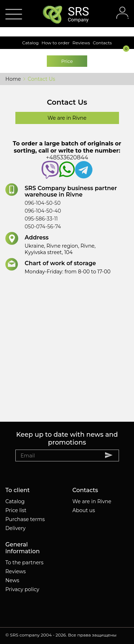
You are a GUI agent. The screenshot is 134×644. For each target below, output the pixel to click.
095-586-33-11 (41, 219)
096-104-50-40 (43, 211)
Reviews (16, 571)
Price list (16, 510)
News (12, 580)
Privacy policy (22, 589)
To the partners (24, 563)
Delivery (16, 528)
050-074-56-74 (43, 227)
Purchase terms (25, 519)
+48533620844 (67, 166)
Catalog (15, 501)
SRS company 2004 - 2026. (38, 635)
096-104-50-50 (43, 203)
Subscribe (112, 455)
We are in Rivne (92, 501)
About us (84, 510)
